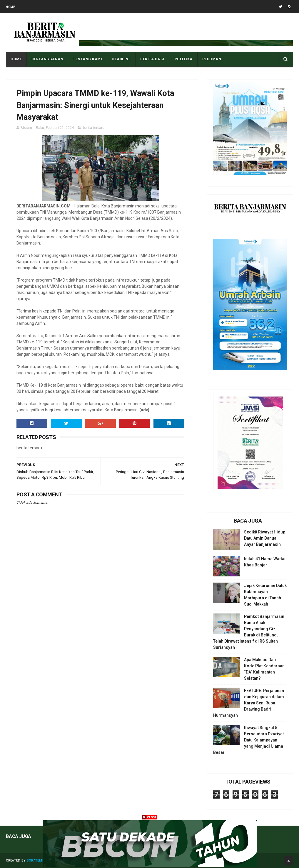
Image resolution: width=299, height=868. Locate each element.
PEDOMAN (212, 59)
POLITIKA (184, 59)
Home (10, 7)
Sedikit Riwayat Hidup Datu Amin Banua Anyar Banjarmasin (265, 538)
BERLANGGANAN (47, 59)
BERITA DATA (153, 59)
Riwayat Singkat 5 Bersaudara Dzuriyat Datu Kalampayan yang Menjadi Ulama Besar (248, 740)
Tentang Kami (87, 59)
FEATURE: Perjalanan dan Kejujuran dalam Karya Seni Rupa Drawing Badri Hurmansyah (249, 703)
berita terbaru (94, 128)
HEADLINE (121, 59)
